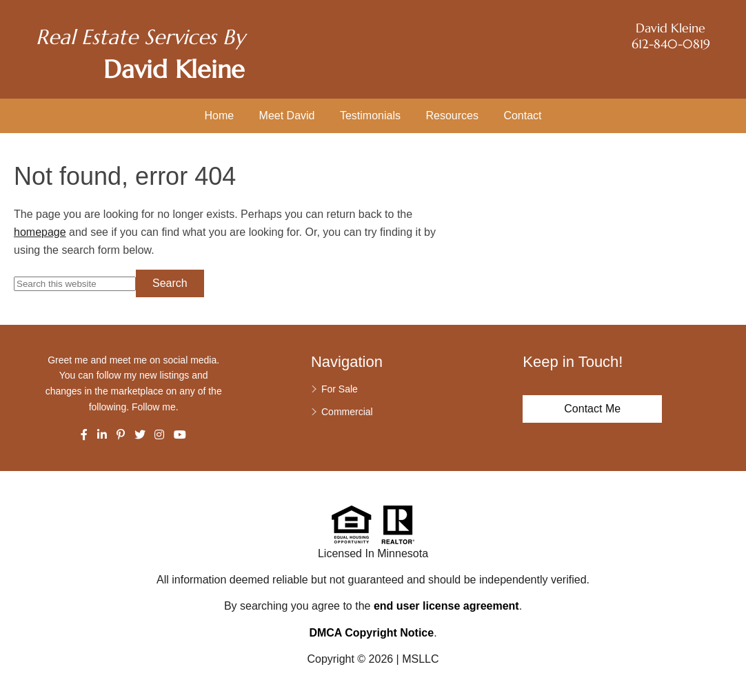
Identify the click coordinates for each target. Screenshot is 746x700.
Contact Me (592, 409)
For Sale (340, 389)
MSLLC (420, 659)
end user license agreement (446, 606)
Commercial (347, 412)
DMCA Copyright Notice (371, 633)
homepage (40, 232)
